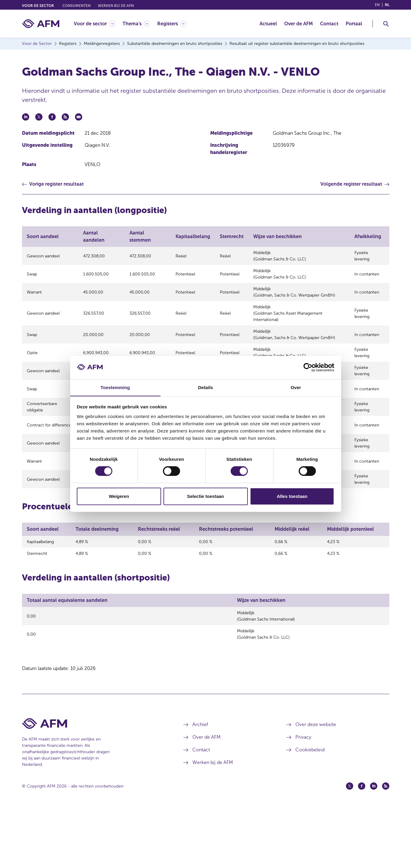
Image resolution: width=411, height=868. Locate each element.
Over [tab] (296, 387)
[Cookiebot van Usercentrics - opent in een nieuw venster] (308, 367)
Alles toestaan (292, 496)
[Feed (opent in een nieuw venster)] (386, 845)
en (377, 5)
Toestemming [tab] (115, 387)
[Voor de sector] (95, 24)
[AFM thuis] (41, 24)
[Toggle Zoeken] (386, 24)
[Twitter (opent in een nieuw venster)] (350, 845)
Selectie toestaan (205, 496)
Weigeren (119, 496)
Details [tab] (206, 387)
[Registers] (172, 24)
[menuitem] (98, 24)
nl (387, 5)
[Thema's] (136, 24)
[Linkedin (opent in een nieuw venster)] (374, 845)
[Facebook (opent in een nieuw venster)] (362, 845)
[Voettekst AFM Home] (94, 782)
